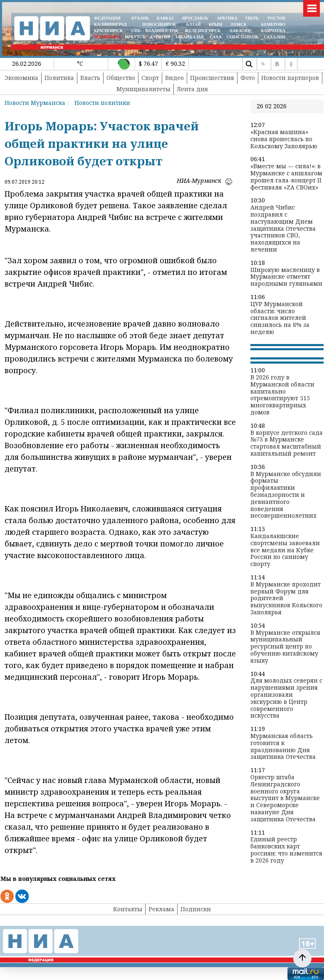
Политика (59, 78)
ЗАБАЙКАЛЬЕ (190, 37)
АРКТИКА (227, 18)
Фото (248, 78)
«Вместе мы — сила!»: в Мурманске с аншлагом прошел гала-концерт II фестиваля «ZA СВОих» (286, 177)
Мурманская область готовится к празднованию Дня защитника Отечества (283, 747)
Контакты (128, 909)
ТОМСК (240, 24)
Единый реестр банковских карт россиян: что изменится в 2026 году (286, 850)
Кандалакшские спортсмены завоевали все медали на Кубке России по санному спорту (285, 550)
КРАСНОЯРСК (108, 31)
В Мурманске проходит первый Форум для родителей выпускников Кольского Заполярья (286, 598)
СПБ (136, 31)
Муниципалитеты (143, 89)
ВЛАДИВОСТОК (162, 31)
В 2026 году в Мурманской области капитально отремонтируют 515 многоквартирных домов (282, 395)
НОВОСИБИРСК (159, 24)
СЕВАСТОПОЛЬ (242, 37)
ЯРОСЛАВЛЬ (195, 18)
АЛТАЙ (193, 24)
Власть (90, 78)
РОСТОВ (277, 18)
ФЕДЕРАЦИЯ (107, 18)
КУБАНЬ (140, 18)
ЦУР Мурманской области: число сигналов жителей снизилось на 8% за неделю (280, 318)
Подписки (196, 909)
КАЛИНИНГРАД (110, 24)
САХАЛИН (275, 37)
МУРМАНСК (107, 37)
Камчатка (273, 31)
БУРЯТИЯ (160, 37)
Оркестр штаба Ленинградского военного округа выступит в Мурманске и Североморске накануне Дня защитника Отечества (285, 798)
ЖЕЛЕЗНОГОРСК (203, 31)
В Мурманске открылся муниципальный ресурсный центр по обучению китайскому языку (285, 647)
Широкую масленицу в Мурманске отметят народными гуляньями (286, 277)
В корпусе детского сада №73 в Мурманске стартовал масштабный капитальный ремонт (287, 443)
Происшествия (212, 78)
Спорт (150, 78)
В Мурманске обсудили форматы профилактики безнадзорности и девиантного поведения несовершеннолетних (286, 495)
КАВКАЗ (165, 18)
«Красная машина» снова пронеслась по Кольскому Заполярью (284, 139)
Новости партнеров (290, 78)
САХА (215, 37)
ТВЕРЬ (252, 18)
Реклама (161, 909)
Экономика (21, 78)
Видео (174, 78)
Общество (121, 78)
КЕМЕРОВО (273, 24)
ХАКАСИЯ (239, 31)
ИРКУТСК (135, 37)
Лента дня (192, 89)
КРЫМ (216, 24)
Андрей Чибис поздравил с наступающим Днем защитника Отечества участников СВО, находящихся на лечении (283, 229)
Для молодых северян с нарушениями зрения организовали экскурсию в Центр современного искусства (286, 698)
